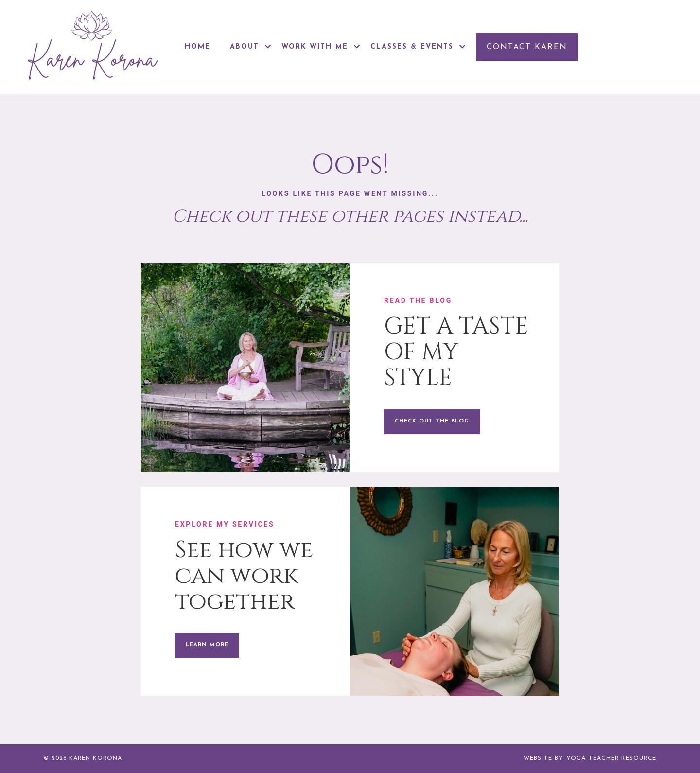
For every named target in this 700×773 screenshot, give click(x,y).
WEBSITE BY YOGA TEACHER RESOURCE (590, 758)
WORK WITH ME (321, 47)
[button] (527, 47)
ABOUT (251, 47)
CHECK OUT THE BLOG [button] (432, 421)
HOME (198, 47)
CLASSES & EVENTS (418, 47)
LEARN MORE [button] (207, 645)
